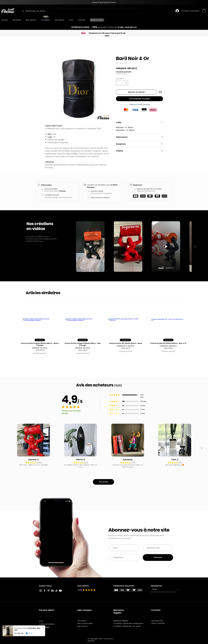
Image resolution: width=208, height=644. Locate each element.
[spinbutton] (122, 83)
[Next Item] (195, 247)
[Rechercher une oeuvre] (82, 11)
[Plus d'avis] (103, 482)
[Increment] (126, 83)
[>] (177, 590)
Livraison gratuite (124, 72)
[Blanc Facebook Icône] (45, 591)
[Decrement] (118, 83)
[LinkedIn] (52, 591)
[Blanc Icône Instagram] (41, 591)
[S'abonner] (158, 558)
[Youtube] (60, 591)
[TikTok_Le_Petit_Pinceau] (56, 591)
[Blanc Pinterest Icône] (48, 591)
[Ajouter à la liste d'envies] (160, 92)
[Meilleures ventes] (97, 20)
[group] (104, 332)
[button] (204, 10)
